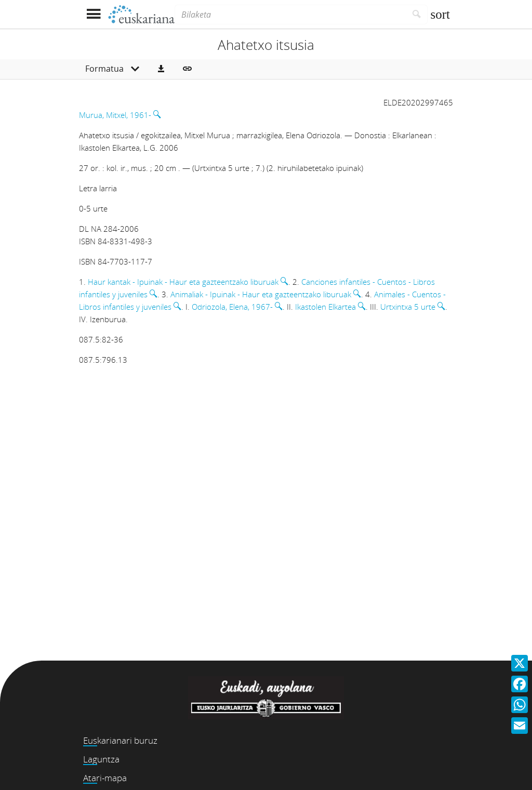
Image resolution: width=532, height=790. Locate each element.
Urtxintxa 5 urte (408, 307)
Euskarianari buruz (120, 740)
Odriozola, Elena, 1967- (232, 307)
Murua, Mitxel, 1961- (115, 115)
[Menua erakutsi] (93, 14)
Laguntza (101, 759)
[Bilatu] (417, 15)
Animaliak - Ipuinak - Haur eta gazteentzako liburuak (261, 294)
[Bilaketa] (290, 15)
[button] (161, 69)
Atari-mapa (105, 778)
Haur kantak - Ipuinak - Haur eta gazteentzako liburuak (183, 282)
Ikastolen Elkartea (325, 307)
